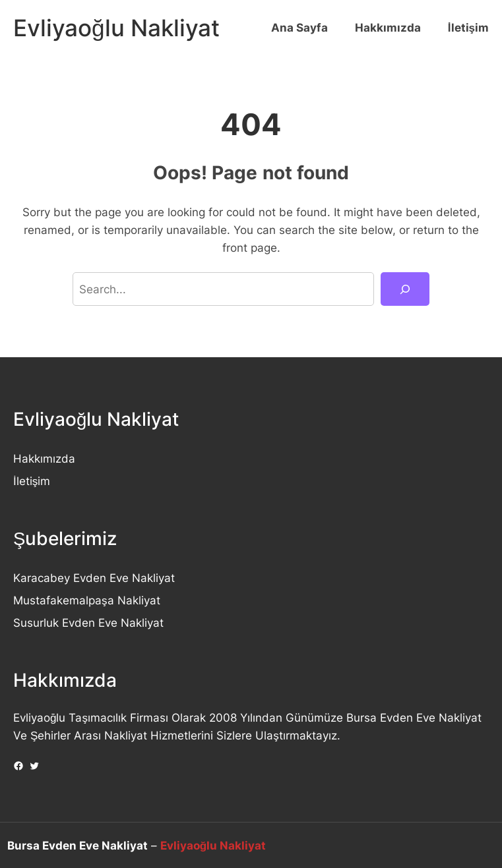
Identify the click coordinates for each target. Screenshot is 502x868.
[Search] (405, 289)
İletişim (32, 481)
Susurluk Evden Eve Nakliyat (88, 622)
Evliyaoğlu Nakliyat (116, 28)
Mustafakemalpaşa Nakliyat (87, 600)
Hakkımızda (44, 458)
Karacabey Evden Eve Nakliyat (94, 578)
